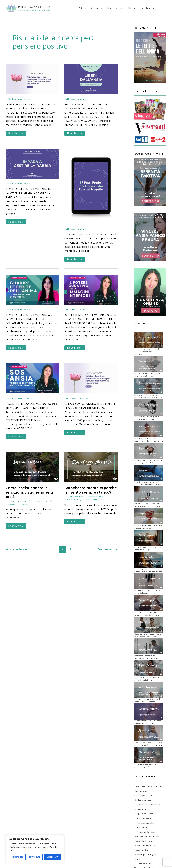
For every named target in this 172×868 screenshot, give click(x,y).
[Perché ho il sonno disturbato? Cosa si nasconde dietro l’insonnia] (149, 473)
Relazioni (138, 859)
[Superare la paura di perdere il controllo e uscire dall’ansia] (149, 690)
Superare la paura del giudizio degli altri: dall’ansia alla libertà (147, 418)
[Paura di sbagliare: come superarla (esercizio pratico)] (149, 538)
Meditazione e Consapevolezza (149, 836)
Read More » (16, 133)
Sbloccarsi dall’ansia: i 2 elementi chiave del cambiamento (148, 722)
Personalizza (17, 857)
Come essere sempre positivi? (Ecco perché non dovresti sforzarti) (147, 352)
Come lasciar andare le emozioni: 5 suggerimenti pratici (29, 492)
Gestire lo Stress (96, 497)
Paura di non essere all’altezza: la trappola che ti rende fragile (148, 527)
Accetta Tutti (52, 857)
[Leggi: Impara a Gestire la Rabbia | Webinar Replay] (32, 163)
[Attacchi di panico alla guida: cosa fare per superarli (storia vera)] (149, 603)
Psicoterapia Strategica (145, 854)
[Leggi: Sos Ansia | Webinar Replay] (32, 378)
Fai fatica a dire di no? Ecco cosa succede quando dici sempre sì (147, 505)
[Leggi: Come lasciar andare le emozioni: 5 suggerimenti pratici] (32, 467)
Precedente (16, 549)
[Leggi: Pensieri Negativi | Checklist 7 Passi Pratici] (91, 186)
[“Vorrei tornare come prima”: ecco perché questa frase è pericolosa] (149, 733)
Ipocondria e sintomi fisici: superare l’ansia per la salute (146, 657)
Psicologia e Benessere (145, 845)
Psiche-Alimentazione (144, 841)
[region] (35, 849)
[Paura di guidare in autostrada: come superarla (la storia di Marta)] (149, 560)
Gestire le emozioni (39, 501)
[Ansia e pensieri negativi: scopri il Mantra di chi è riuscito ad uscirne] (149, 386)
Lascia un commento (16, 501)
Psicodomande (72, 500)
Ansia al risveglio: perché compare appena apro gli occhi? (148, 462)
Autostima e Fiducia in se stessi (149, 786)
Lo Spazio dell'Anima (144, 814)
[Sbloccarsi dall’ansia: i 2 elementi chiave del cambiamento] (149, 712)
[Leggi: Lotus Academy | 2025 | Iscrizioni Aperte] (32, 79)
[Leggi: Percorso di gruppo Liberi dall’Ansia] (91, 79)
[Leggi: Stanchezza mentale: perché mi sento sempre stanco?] (91, 467)
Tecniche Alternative (144, 863)
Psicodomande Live (146, 823)
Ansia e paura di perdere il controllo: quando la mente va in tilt (149, 440)
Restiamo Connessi (146, 832)
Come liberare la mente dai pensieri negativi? (145, 766)
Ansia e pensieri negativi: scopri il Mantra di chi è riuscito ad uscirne (148, 396)
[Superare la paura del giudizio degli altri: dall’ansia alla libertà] (149, 407)
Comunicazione (141, 791)
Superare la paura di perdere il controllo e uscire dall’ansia (147, 700)
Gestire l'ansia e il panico (148, 805)
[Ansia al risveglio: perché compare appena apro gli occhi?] (149, 451)
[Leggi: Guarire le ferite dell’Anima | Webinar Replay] (32, 289)
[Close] (63, 836)
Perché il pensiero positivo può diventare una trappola (147, 375)
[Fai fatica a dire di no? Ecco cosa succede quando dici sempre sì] (149, 494)
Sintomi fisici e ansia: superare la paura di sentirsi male (148, 679)
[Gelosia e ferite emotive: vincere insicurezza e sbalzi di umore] (149, 625)
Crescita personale (143, 795)
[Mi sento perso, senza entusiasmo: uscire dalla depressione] (149, 581)
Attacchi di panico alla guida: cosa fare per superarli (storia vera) (148, 614)
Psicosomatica (141, 850)
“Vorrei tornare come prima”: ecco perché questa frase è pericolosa (148, 744)
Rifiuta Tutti (35, 857)
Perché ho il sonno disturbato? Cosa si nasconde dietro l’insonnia (148, 483)
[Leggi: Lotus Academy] (91, 378)
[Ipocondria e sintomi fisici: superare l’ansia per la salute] (149, 646)
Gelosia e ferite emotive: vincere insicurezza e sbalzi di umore (148, 635)
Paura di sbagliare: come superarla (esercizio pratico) (149, 548)
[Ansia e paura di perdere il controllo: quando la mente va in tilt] (149, 429)
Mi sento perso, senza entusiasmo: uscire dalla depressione (149, 592)
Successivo (108, 549)
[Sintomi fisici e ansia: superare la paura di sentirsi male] (149, 668)
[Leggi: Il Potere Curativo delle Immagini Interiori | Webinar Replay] (91, 289)
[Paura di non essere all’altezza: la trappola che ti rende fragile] (149, 516)
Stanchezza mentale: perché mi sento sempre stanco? (91, 490)
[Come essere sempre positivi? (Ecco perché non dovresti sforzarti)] (149, 340)
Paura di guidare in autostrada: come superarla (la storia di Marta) (148, 570)
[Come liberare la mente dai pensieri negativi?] (149, 755)
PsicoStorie (142, 827)
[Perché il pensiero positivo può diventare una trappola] (149, 364)
